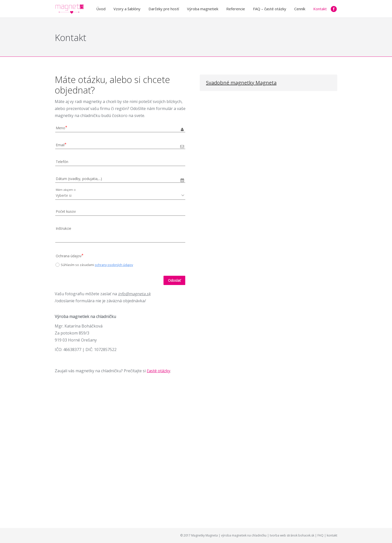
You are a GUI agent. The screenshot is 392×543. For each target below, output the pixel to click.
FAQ (320, 535)
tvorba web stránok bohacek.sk (292, 535)
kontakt (332, 535)
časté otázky (158, 371)
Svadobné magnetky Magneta (241, 83)
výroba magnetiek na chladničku (244, 535)
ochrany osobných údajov (114, 265)
